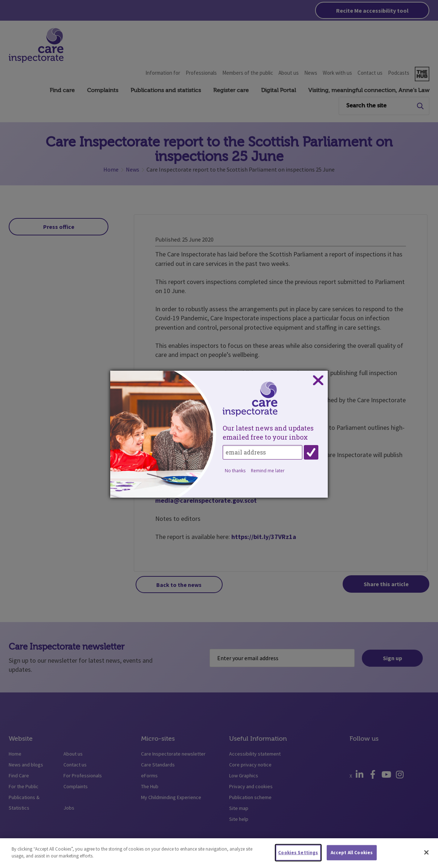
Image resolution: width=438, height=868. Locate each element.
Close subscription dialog (318, 380)
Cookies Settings (298, 857)
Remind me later (268, 471)
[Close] (426, 857)
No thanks (235, 471)
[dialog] (219, 434)
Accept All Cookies (352, 857)
